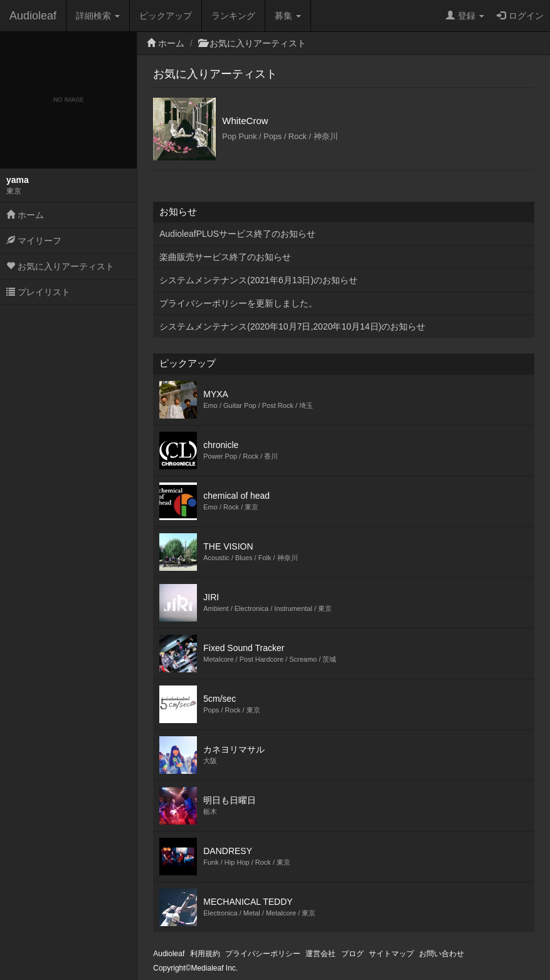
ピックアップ (166, 16)
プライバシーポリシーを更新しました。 (238, 303)
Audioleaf (33, 16)
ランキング (233, 16)
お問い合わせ (442, 954)
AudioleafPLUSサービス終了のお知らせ (237, 234)
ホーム (25, 215)
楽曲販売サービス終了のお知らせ (225, 257)
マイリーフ (34, 241)
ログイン (520, 16)
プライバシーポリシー (263, 954)
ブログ (352, 954)
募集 (288, 16)
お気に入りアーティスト (60, 266)
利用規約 (205, 954)
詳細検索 (98, 16)
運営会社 (320, 954)
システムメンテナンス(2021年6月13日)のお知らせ (258, 280)
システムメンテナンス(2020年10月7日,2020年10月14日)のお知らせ (292, 326)
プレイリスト (38, 292)
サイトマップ (391, 954)
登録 (465, 16)
